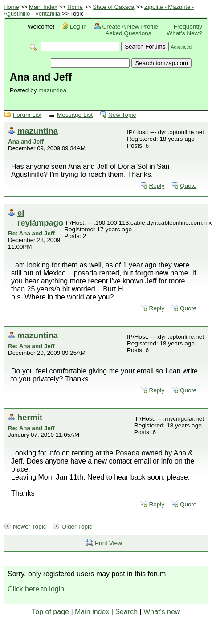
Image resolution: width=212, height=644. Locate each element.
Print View (108, 543)
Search (126, 612)
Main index (92, 612)
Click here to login (36, 589)
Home (11, 7)
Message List (75, 115)
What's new (162, 612)
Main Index (43, 7)
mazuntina (52, 90)
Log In (78, 27)
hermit (30, 417)
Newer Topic (30, 527)
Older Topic (77, 527)
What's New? (184, 33)
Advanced (181, 47)
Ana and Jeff (26, 142)
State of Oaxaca (113, 7)
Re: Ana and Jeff (31, 233)
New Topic (122, 115)
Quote (188, 186)
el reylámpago (40, 218)
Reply (157, 186)
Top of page (50, 612)
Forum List (27, 115)
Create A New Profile (130, 27)
